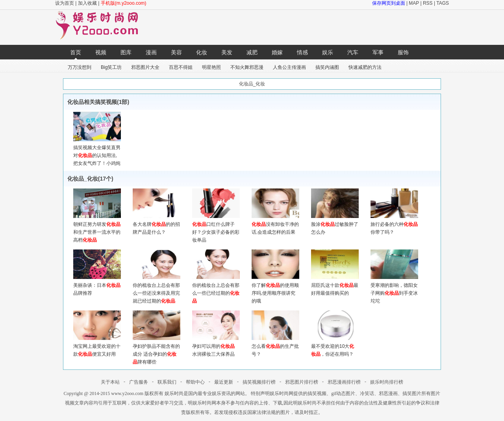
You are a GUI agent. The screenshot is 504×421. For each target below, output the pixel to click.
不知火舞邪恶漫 (247, 67)
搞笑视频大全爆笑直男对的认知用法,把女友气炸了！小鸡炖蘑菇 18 (97, 155)
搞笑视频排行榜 (259, 382)
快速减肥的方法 (365, 67)
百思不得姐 (181, 67)
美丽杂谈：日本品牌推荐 (97, 285)
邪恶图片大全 (145, 67)
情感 (302, 52)
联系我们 (167, 382)
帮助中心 (195, 382)
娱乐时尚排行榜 (387, 382)
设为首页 (65, 3)
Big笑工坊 (111, 67)
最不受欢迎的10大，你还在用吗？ (335, 346)
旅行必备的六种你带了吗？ (394, 224)
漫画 (151, 52)
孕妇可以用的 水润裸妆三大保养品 (216, 346)
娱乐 (328, 52)
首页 (76, 52)
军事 (378, 52)
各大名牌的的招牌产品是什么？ (157, 224)
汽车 (353, 52)
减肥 (252, 52)
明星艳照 (211, 67)
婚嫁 (277, 52)
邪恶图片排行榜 (302, 382)
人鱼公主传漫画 (289, 67)
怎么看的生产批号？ (275, 346)
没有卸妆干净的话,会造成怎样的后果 (275, 224)
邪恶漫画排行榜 (344, 382)
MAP (414, 3)
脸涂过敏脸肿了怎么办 (335, 224)
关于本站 (110, 382)
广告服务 (139, 382)
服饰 (403, 52)
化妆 (202, 52)
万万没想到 (80, 67)
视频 (101, 52)
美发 (227, 52)
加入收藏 (87, 3)
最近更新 (224, 382)
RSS (428, 3)
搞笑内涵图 (327, 67)
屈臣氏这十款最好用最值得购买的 (335, 285)
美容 (176, 52)
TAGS (443, 3)
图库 (126, 52)
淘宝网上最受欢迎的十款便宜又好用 (97, 346)
